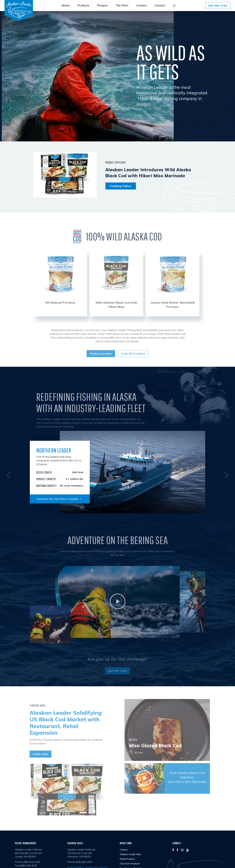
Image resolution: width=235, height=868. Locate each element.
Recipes (102, 5)
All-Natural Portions (60, 311)
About (65, 5)
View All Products (133, 362)
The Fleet (122, 5)
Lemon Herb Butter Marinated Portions (173, 313)
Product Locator (101, 362)
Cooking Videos (121, 186)
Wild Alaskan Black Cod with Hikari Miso (116, 313)
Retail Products (127, 859)
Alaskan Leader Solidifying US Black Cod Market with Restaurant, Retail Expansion (57, 723)
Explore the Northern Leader (60, 499)
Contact (160, 5)
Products (83, 5)
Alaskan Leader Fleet (130, 854)
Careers (141, 5)
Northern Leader (54, 450)
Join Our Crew (218, 5)
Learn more (32, 754)
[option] (60, 292)
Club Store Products (130, 864)
